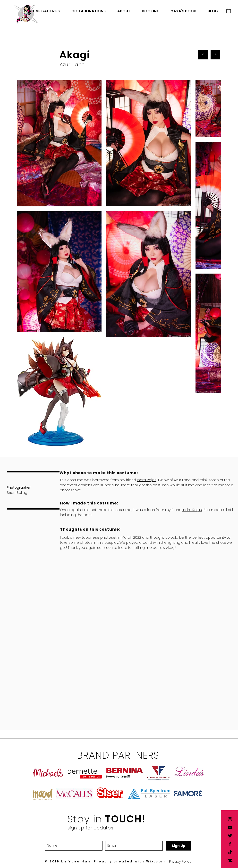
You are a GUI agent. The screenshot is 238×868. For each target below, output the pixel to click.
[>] (215, 55)
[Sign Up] (178, 846)
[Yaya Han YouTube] (230, 827)
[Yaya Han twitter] (230, 836)
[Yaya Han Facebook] (230, 844)
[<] (203, 55)
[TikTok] (230, 852)
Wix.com (156, 861)
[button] (229, 10)
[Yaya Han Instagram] (230, 819)
